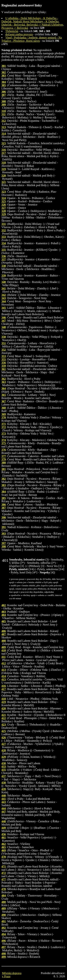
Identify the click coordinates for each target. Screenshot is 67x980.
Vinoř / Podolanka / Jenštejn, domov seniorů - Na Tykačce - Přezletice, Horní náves (32, 39)
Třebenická (12, 31)
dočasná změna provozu (19, 34)
